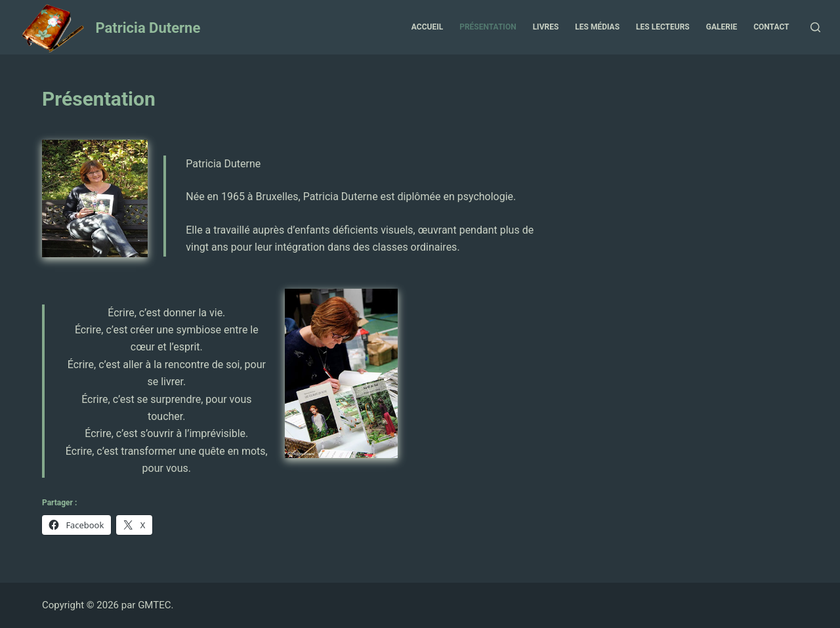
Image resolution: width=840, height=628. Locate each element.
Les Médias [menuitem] (597, 27)
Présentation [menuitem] (488, 27)
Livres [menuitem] (546, 27)
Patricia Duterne (148, 28)
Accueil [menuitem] (427, 27)
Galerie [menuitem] (722, 27)
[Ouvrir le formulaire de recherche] (815, 27)
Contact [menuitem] (771, 27)
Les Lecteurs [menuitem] (663, 27)
